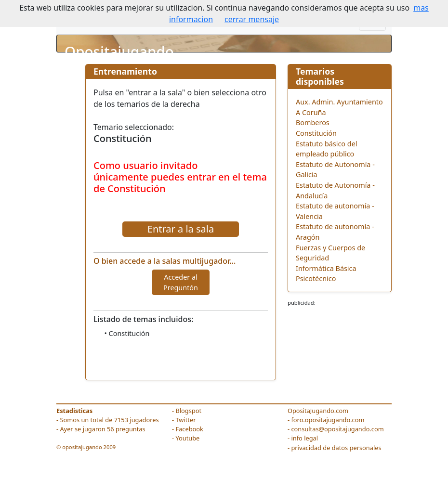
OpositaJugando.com (318, 411)
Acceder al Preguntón (181, 282)
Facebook (189, 429)
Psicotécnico (316, 278)
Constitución (316, 133)
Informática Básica (326, 268)
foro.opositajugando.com (328, 420)
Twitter (185, 420)
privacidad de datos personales (336, 448)
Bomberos (313, 123)
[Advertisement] (340, 336)
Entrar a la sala (181, 229)
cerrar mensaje (252, 19)
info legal (304, 438)
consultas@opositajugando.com (337, 429)
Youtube (187, 438)
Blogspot (188, 411)
